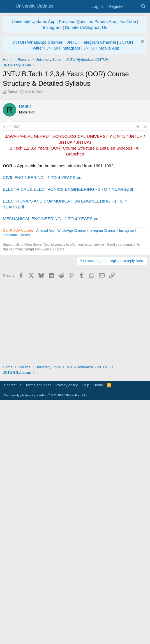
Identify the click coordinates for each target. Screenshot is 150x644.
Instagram (52, 27)
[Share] (138, 205)
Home (98, 626)
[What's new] (132, 6)
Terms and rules (38, 626)
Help (86, 626)
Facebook (10, 395)
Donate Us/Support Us (86, 27)
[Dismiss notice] (142, 42)
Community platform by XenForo (46, 636)
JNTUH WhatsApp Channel (38, 42)
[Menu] (8, 6)
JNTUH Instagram (63, 48)
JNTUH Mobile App (101, 48)
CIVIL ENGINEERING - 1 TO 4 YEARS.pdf (43, 256)
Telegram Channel (103, 390)
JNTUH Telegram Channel (91, 42)
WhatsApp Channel (72, 390)
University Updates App (34, 21)
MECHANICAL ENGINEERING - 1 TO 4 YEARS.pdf (51, 297)
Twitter (25, 395)
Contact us (13, 626)
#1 (145, 205)
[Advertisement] (75, 136)
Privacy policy (67, 626)
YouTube (128, 21)
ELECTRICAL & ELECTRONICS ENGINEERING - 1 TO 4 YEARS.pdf (68, 268)
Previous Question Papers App (87, 21)
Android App (45, 390)
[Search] (143, 6)
